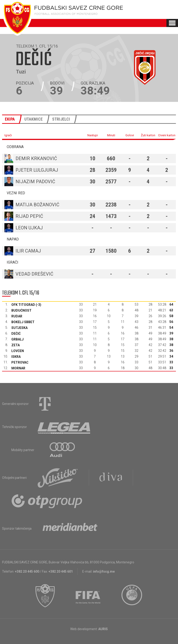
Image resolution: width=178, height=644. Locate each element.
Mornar (18, 368)
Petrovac (20, 362)
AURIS (103, 629)
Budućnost (21, 310)
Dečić (16, 334)
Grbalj (17, 339)
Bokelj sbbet (23, 322)
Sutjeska (19, 328)
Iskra (16, 357)
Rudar (17, 316)
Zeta (16, 345)
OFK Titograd (23, 305)
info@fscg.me (104, 571)
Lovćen (18, 351)
